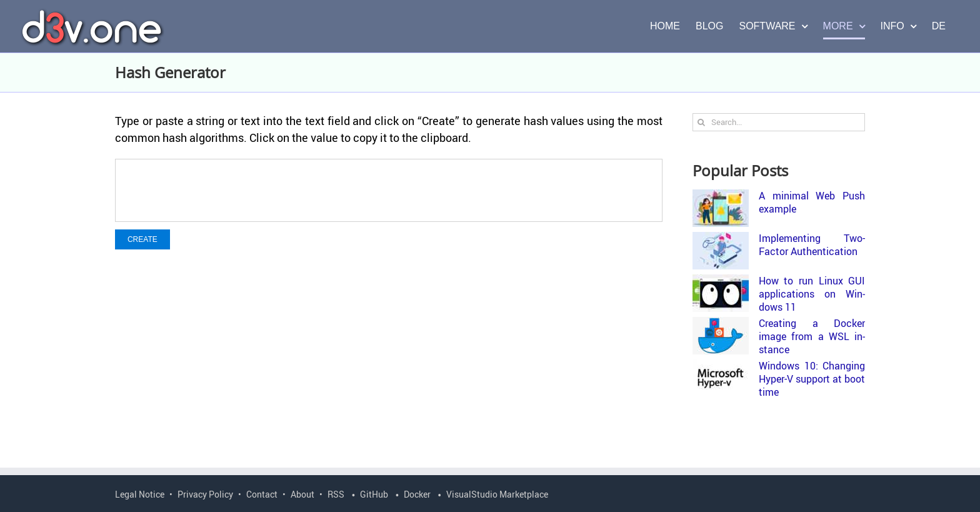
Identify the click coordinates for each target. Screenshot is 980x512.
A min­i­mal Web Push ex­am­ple (812, 202)
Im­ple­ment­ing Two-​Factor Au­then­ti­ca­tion (812, 245)
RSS (336, 494)
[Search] (702, 122)
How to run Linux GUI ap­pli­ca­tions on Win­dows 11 (812, 294)
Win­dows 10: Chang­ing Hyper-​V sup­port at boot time (812, 379)
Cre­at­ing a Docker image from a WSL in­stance (812, 336)
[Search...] (779, 122)
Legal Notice (140, 494)
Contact (262, 494)
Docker (417, 494)
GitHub (374, 494)
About (302, 494)
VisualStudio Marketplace (497, 494)
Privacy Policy (205, 494)
